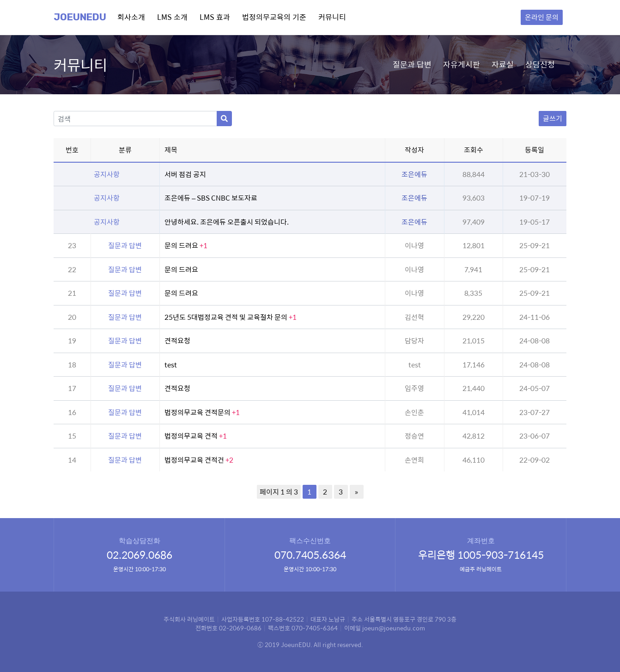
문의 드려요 (186, 245)
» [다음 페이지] (356, 492)
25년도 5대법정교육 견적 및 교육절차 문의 (231, 317)
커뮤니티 (332, 17)
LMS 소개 (172, 17)
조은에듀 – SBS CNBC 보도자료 (211, 198)
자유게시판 (462, 64)
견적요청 (177, 340)
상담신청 (540, 64)
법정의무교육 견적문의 (202, 412)
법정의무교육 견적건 (199, 460)
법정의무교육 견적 (196, 436)
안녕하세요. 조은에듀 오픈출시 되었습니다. (227, 222)
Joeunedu (80, 17)
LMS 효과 (215, 17)
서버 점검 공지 (185, 174)
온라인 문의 (542, 17)
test (171, 364)
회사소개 (131, 17)
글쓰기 (553, 118)
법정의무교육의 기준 (274, 17)
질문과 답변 (412, 64)
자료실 (503, 64)
